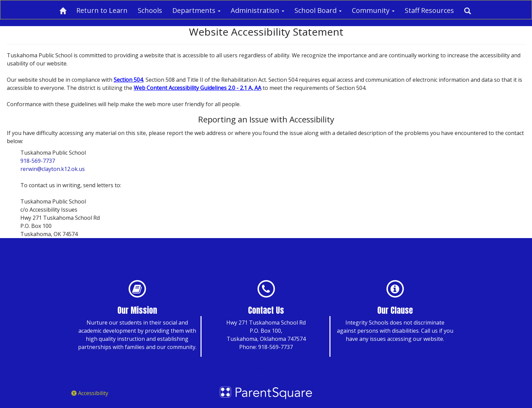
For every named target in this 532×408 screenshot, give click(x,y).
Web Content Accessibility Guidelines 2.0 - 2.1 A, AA (197, 88)
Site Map (119, 371)
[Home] (63, 10)
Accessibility (90, 393)
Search (183, 371)
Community (373, 10)
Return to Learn (102, 10)
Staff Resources (429, 10)
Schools (150, 10)
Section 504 (128, 80)
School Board (318, 10)
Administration (258, 10)
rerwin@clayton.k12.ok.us (53, 169)
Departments (196, 10)
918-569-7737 (38, 161)
